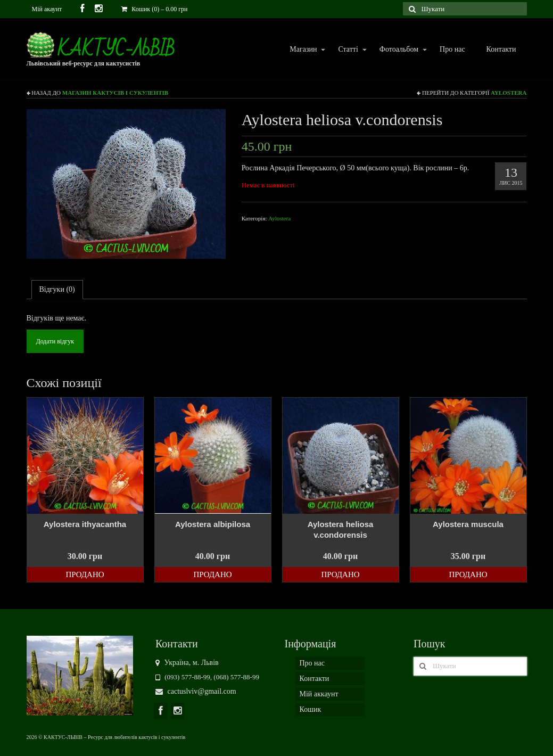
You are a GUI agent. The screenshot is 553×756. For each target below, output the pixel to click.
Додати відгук (55, 341)
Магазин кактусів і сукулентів (115, 93)
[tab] (57, 290)
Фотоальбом (398, 50)
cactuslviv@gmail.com (196, 691)
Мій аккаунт (319, 694)
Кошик (311, 709)
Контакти (501, 49)
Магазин (303, 50)
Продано (85, 574)
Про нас (452, 49)
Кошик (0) (154, 9)
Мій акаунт (47, 9)
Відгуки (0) (57, 289)
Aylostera (509, 93)
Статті (347, 50)
